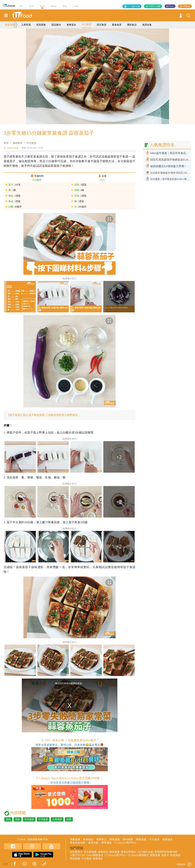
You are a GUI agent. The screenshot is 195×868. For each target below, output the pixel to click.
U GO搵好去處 (134, 6)
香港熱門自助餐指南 (166, 852)
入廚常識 (26, 25)
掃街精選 (128, 840)
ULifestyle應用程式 (138, 855)
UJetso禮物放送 (95, 855)
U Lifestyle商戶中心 (125, 843)
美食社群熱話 (128, 852)
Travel (31, 6)
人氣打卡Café (77, 855)
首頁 (6, 143)
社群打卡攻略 (155, 6)
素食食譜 (117, 25)
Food (42, 6)
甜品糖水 (56, 25)
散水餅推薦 (90, 852)
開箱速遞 (115, 840)
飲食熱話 (88, 840)
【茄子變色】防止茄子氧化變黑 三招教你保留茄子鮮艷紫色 (44, 415)
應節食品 (132, 25)
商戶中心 (170, 6)
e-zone (76, 6)
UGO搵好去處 (145, 852)
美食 (18, 819)
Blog (65, 6)
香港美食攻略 (78, 843)
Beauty (54, 6)
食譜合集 (147, 25)
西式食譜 (102, 25)
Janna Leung (13, 148)
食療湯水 (71, 25)
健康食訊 (101, 840)
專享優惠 (106, 843)
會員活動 (93, 843)
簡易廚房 (10, 25)
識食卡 (165, 855)
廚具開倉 (41, 25)
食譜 (69, 819)
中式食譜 (86, 24)
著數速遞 (75, 840)
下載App (187, 6)
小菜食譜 (57, 819)
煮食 (8, 819)
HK (21, 6)
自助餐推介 (76, 852)
